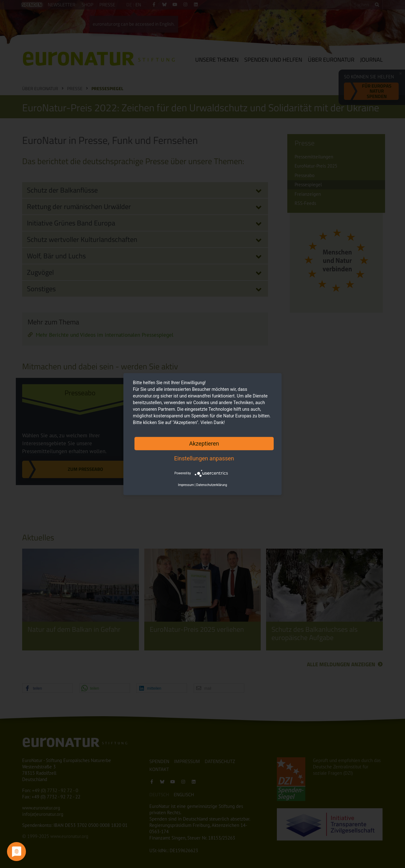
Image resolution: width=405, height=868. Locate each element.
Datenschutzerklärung (212, 485)
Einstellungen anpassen (204, 458)
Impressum (186, 485)
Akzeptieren (204, 443)
